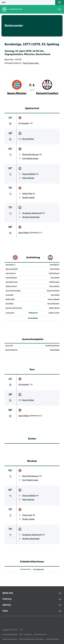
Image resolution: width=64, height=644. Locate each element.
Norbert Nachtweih (31, 217)
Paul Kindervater (31, 63)
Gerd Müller (24, 233)
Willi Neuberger (54, 273)
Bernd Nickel (28, 139)
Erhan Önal (27, 194)
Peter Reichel (28, 178)
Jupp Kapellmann (11, 278)
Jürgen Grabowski (54, 299)
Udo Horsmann (11, 273)
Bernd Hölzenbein (53, 304)
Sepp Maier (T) (10, 265)
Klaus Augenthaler (12, 269)
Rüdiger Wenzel (54, 308)
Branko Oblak (28, 198)
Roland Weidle (29, 174)
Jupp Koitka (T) (55, 265)
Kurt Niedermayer (30, 158)
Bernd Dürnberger (31, 154)
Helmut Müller (55, 269)
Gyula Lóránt (10, 313)
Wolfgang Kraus (54, 282)
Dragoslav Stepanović (32, 213)
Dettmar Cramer (54, 313)
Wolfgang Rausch (11, 286)
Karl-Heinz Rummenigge (14, 308)
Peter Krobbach (54, 286)
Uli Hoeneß (24, 123)
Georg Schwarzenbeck (13, 291)
